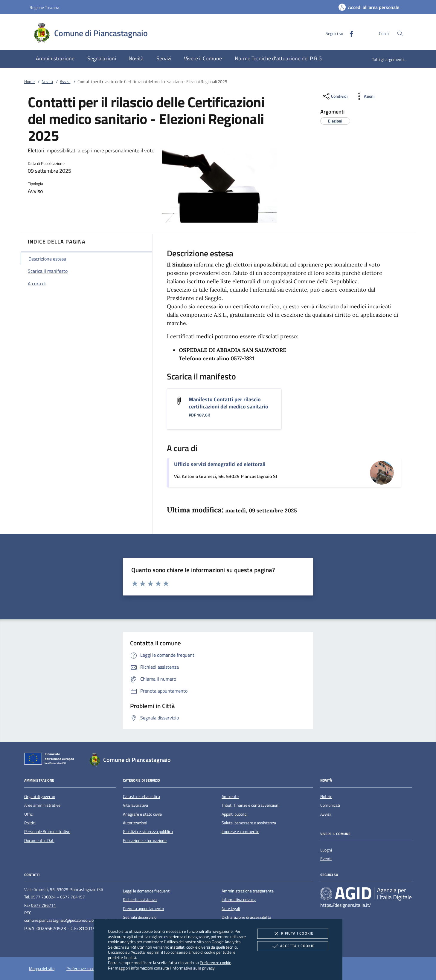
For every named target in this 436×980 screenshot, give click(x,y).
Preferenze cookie (215, 963)
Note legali (231, 909)
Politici (30, 823)
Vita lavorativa (135, 805)
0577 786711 (44, 905)
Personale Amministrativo (47, 832)
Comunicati (330, 805)
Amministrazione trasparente (248, 891)
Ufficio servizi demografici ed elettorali (220, 464)
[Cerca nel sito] (400, 33)
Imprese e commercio (240, 832)
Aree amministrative (42, 805)
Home (29, 82)
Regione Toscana (44, 7)
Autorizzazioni (135, 823)
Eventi (326, 859)
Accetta (293, 946)
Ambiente (230, 797)
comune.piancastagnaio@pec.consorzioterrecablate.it (71, 920)
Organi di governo (40, 797)
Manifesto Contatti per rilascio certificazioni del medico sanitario (228, 403)
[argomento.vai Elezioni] (335, 121)
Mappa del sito (42, 969)
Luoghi (326, 850)
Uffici (29, 814)
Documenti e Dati (39, 840)
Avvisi (65, 82)
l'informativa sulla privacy (192, 968)
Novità (47, 82)
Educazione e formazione (145, 840)
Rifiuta (292, 934)
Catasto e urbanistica (141, 797)
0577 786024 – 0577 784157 (58, 897)
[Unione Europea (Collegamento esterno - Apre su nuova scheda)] (51, 760)
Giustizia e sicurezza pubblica (148, 832)
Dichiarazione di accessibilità (246, 917)
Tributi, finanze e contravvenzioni (250, 805)
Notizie (326, 797)
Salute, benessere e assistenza (249, 823)
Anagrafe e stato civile (142, 814)
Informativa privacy (239, 900)
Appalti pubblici (234, 814)
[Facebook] (349, 33)
